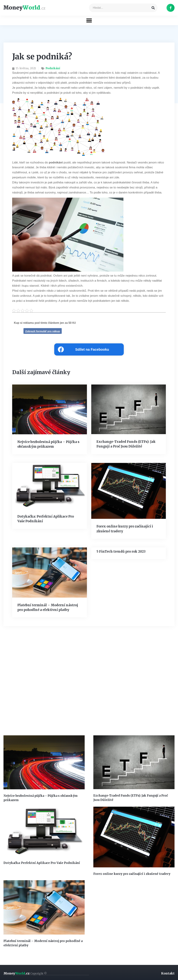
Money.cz (25, 972)
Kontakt (168, 972)
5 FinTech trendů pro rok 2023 (121, 551)
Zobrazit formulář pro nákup (43, 331)
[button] (89, 20)
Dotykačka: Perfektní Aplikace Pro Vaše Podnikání (41, 862)
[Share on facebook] (89, 349)
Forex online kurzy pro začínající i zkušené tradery (131, 873)
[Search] (153, 8)
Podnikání (53, 68)
